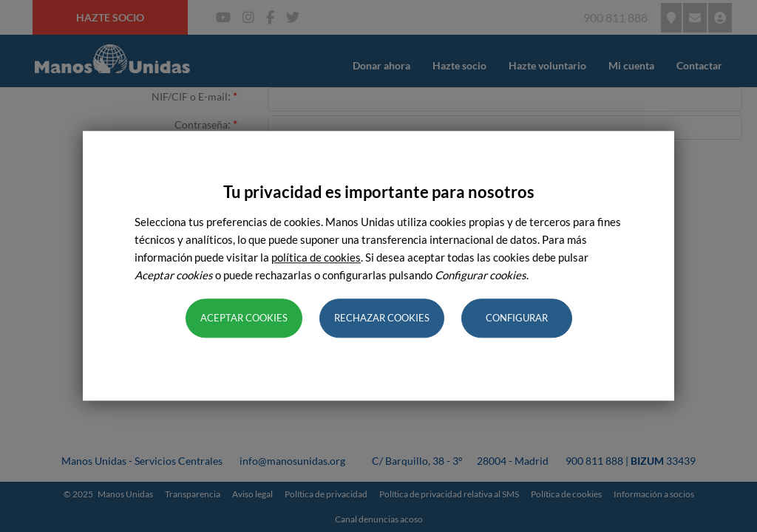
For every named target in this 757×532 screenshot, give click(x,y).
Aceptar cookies (244, 318)
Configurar (517, 318)
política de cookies (316, 258)
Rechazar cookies (382, 318)
